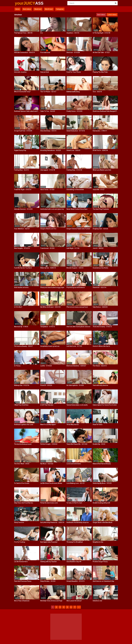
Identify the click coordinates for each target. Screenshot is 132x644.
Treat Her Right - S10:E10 (23, 190)
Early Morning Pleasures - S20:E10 (52, 522)
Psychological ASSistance (76, 287)
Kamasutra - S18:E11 (100, 131)
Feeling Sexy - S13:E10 (74, 170)
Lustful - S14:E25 (46, 366)
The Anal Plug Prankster (101, 209)
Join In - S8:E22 (98, 248)
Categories (60, 9)
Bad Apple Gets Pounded (49, 542)
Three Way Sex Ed (73, 425)
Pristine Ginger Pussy (100, 562)
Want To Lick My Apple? (48, 425)
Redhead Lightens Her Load (24, 425)
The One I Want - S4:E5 (22, 464)
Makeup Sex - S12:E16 (22, 385)
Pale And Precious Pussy (23, 581)
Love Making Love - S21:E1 (76, 483)
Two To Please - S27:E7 (48, 92)
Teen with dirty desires (100, 385)
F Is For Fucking (20, 542)
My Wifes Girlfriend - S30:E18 (50, 307)
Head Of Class (98, 425)
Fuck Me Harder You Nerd (23, 268)
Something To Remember (75, 190)
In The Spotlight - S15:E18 (101, 33)
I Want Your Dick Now (21, 405)
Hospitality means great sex (50, 346)
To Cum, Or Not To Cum (74, 503)
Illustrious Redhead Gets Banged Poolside (105, 111)
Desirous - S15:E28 (73, 52)
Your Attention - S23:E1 (22, 229)
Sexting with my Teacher (49, 562)
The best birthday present (23, 444)
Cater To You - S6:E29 (48, 111)
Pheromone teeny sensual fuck (77, 307)
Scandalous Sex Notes (100, 268)
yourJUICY (20, 3)
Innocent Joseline (20, 72)
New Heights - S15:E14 (22, 248)
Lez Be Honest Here (21, 562)
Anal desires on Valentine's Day (103, 581)
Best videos (27, 9)
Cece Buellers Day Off (74, 562)
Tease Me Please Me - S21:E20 (77, 444)
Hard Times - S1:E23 (47, 190)
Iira (41, 33)
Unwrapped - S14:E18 (48, 170)
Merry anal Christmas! (74, 601)
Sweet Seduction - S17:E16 (76, 131)
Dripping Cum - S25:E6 (100, 229)
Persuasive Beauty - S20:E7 (23, 346)
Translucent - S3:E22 (47, 248)
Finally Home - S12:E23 (74, 111)
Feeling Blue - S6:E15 (21, 170)
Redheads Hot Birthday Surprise (78, 522)
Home (17, 9)
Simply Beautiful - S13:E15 (75, 581)
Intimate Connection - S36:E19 (24, 52)
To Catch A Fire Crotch (22, 483)
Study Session (19, 522)
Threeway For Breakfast (75, 542)
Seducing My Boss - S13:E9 (102, 483)
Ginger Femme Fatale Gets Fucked (78, 229)
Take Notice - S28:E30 (100, 307)
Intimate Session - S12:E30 (23, 209)
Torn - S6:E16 (97, 92)
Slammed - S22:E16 (99, 287)
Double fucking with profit (101, 503)
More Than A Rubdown (22, 601)
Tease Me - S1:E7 (99, 190)
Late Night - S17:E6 (73, 248)
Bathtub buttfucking (73, 92)
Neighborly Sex (98, 542)
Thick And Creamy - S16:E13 (102, 327)
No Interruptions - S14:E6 (75, 385)
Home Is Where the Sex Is (101, 346)
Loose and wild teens (74, 464)
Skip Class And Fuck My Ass (24, 503)
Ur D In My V (18, 307)
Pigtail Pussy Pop (20, 150)
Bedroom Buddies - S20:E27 (76, 366)
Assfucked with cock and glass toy (52, 209)
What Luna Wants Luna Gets (102, 170)
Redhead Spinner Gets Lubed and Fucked (27, 111)
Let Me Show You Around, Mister (51, 483)
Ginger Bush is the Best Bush (103, 522)
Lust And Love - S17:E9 (74, 346)
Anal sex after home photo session (78, 327)
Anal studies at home (21, 287)
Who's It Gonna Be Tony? (22, 92)
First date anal (45, 52)
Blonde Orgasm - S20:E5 (75, 268)
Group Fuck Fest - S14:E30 (23, 131)
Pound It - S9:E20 (46, 385)
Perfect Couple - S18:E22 (49, 444)
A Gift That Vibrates (47, 405)
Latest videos (112, 15)
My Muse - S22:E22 (47, 464)
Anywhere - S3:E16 (73, 33)
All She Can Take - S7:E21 (101, 52)
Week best (38, 9)
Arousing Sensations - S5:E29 (51, 150)
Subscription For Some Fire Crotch (105, 405)
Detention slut (97, 601)
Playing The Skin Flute (100, 72)
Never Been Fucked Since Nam (77, 209)
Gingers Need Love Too (48, 229)
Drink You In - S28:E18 (100, 150)
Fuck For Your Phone (74, 72)
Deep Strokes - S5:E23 (48, 581)
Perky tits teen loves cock (49, 503)
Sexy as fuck (45, 72)
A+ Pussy (17, 366)
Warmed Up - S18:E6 (21, 327)
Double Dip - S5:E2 (99, 444)
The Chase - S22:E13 (100, 366)
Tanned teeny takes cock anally (77, 405)
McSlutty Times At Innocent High (51, 601)
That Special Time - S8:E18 (23, 33)
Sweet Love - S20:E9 (73, 150)
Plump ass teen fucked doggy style (52, 287)
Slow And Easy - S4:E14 (48, 131)
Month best (49, 9)
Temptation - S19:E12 (48, 327)
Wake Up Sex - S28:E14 (48, 268)
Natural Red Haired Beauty (102, 464)
